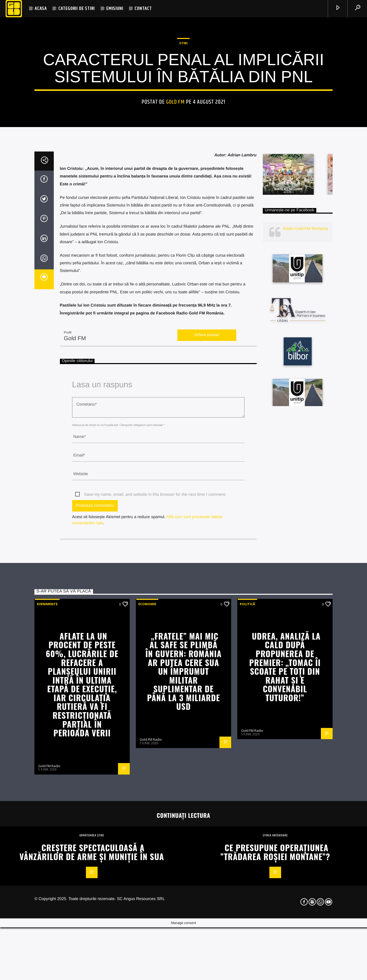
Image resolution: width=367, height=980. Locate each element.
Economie (147, 810)
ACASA (41, 9)
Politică (247, 810)
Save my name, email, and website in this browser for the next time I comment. (155, 701)
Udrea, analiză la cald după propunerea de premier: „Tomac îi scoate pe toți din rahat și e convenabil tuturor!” (285, 873)
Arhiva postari (207, 541)
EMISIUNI (115, 9)
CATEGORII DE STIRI (77, 9)
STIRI (183, 137)
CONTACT (143, 9)
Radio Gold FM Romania (306, 435)
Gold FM (175, 196)
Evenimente (47, 810)
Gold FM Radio (49, 972)
